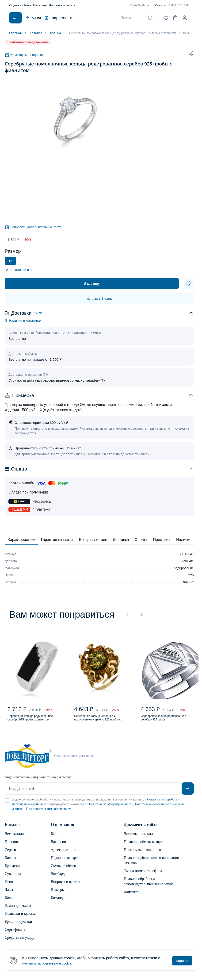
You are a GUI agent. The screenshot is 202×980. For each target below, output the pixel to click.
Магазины (40, 5)
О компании (140, 5)
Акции (33, 18)
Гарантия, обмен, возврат (144, 846)
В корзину (92, 283)
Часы (9, 894)
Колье (9, 902)
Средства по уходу (19, 942)
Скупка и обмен (20, 5)
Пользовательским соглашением (49, 813)
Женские (187, 561)
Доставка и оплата (62, 5)
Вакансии (58, 846)
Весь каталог (15, 838)
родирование (184, 568)
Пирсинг (12, 846)
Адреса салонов (63, 854)
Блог (54, 838)
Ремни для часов (18, 910)
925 (191, 575)
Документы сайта (141, 829)
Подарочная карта (62, 18)
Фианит (188, 582)
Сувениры (13, 878)
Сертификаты (15, 934)
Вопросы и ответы (65, 886)
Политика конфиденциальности (111, 809)
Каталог (13, 829)
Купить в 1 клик (99, 298)
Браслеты (12, 870)
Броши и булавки (18, 926)
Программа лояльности (142, 854)
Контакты (131, 897)
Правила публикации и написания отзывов (151, 865)
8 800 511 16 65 (179, 5)
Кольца (10, 862)
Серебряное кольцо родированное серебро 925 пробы (165, 721)
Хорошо (182, 961)
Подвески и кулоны (20, 918)
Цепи (9, 886)
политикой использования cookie (50, 963)
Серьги (10, 854)
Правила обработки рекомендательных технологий (148, 886)
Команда (58, 902)
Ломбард (58, 878)
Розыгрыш (59, 894)
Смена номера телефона (143, 875)
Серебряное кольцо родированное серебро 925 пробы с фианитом (31, 721)
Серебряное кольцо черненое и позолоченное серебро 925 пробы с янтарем (102, 721)
